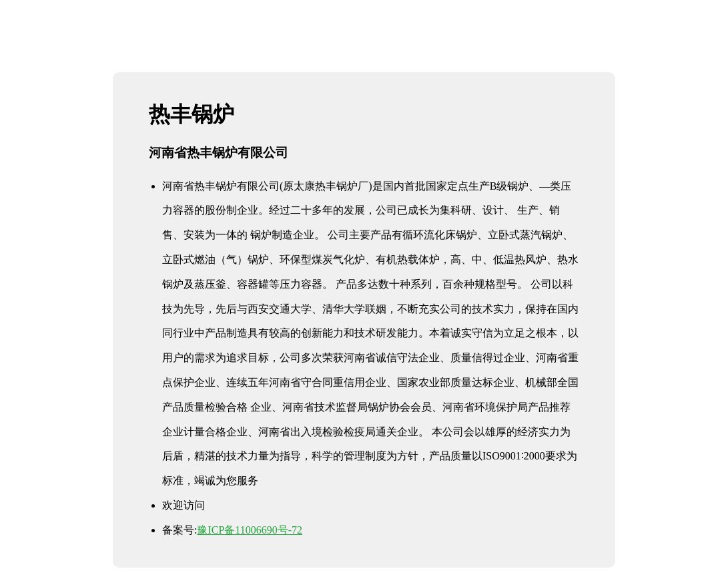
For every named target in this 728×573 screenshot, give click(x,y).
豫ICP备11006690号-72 (250, 530)
